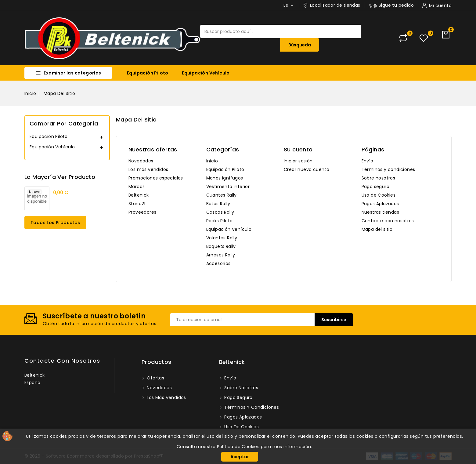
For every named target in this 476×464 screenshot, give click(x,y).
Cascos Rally (220, 212)
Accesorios (218, 263)
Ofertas (155, 378)
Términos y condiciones (388, 169)
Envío (368, 161)
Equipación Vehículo (206, 73)
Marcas (137, 187)
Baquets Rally (221, 246)
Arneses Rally (221, 255)
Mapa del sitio (377, 229)
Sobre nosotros (379, 178)
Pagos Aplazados (380, 204)
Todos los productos (55, 223)
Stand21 (137, 204)
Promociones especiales (156, 178)
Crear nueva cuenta (307, 169)
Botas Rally (218, 204)
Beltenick (139, 195)
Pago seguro (375, 187)
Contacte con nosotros (388, 221)
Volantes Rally (222, 238)
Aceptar (240, 457)
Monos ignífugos (225, 178)
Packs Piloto (220, 221)
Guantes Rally (222, 195)
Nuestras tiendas (380, 212)
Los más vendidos (148, 169)
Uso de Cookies (379, 195)
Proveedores (142, 212)
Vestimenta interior (228, 187)
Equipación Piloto (148, 73)
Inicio (212, 161)
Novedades (141, 161)
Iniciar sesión (298, 161)
